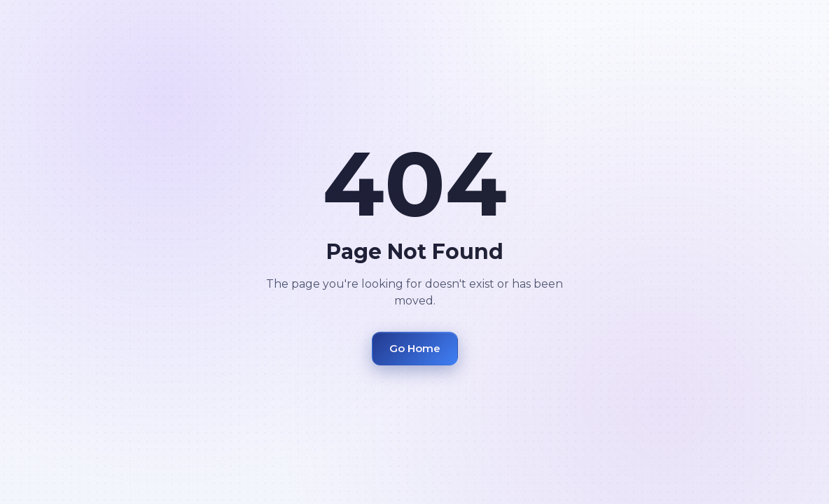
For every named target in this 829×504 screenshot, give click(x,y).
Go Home (415, 348)
